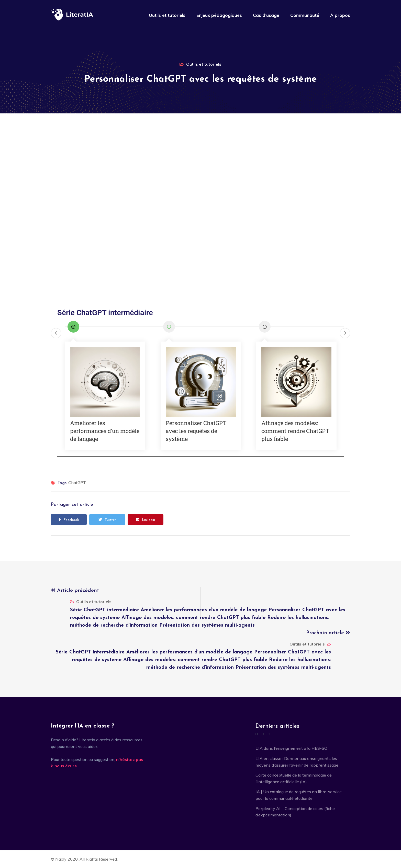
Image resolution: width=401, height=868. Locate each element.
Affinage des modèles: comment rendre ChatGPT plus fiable (295, 431)
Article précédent (75, 591)
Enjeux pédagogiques (219, 15)
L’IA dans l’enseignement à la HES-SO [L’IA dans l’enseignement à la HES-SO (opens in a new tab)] (291, 748)
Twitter (107, 520)
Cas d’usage (266, 15)
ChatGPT (77, 483)
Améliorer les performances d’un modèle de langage (105, 431)
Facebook (69, 520)
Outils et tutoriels (167, 15)
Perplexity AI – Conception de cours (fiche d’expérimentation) (295, 812)
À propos (340, 15)
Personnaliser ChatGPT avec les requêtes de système (196, 431)
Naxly (61, 859)
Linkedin (146, 520)
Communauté (305, 15)
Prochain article (328, 633)
